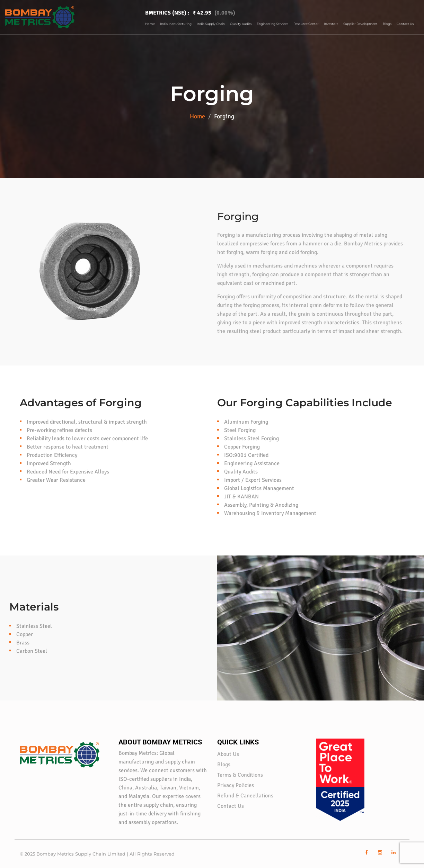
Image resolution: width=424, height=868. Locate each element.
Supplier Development (360, 24)
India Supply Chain (211, 24)
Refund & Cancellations (245, 796)
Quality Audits (241, 24)
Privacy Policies (236, 785)
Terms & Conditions (240, 775)
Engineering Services (272, 24)
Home (150, 24)
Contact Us (405, 24)
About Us (228, 754)
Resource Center (306, 24)
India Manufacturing (176, 24)
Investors (331, 24)
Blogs (387, 24)
